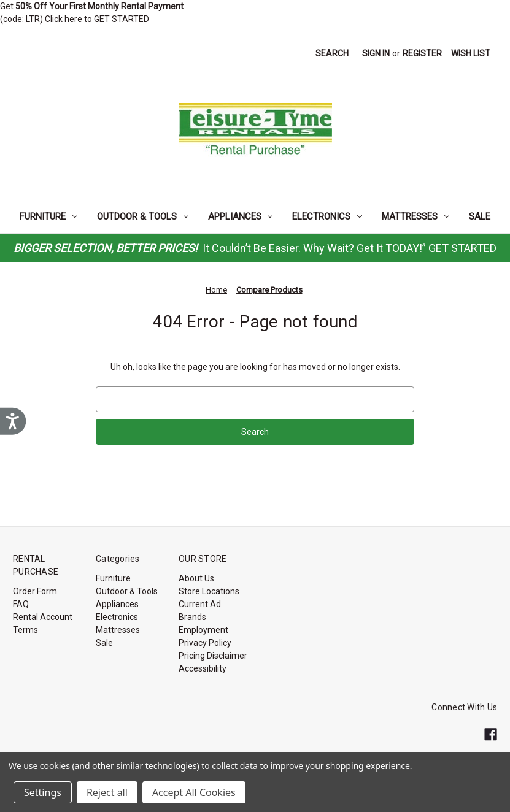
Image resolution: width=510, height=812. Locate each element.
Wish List (471, 53)
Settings (43, 792)
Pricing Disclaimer (213, 656)
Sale (480, 216)
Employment (203, 630)
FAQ (21, 604)
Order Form (35, 591)
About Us (196, 578)
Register (422, 53)
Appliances (241, 216)
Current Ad (200, 604)
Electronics (327, 216)
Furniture (48, 216)
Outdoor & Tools (143, 216)
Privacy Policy (205, 643)
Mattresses (415, 216)
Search (332, 53)
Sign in (376, 53)
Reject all (107, 792)
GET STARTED (122, 19)
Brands (192, 617)
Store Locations (209, 591)
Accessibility (203, 668)
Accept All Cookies (194, 792)
